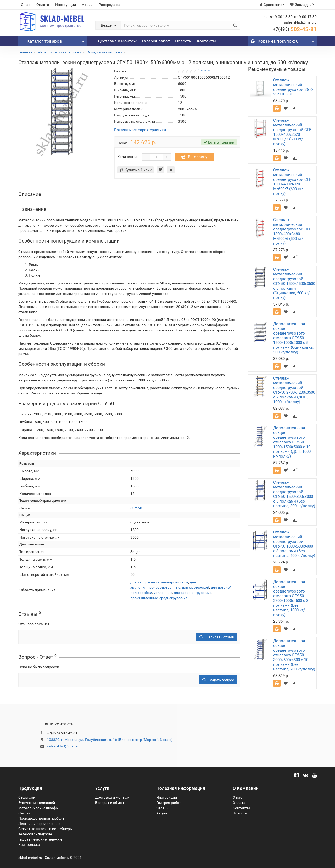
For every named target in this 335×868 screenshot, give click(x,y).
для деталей (221, 587)
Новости (183, 41)
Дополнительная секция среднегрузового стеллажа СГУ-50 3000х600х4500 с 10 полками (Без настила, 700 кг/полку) (294, 655)
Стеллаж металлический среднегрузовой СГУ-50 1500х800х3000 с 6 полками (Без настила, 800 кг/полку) (294, 494)
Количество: (128, 157)
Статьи (162, 808)
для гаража (184, 593)
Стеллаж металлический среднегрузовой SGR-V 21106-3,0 (293, 87)
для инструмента (145, 582)
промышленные (144, 598)
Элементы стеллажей (37, 803)
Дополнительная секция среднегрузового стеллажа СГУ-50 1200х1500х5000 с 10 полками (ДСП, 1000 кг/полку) (292, 442)
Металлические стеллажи (60, 52)
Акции (87, 5)
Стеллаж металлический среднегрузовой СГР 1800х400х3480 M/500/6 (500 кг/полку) (292, 232)
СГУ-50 (136, 508)
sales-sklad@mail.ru (63, 746)
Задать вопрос (218, 680)
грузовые (203, 593)
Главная (25, 52)
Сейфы (24, 813)
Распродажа (110, 5)
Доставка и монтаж (117, 41)
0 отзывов (205, 70)
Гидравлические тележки (40, 839)
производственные (164, 587)
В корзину (194, 157)
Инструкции (66, 5)
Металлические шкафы (38, 808)
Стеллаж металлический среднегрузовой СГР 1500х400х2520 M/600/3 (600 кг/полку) (292, 132)
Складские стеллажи (105, 52)
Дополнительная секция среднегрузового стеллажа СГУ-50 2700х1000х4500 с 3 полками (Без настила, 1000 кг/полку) (291, 598)
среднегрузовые (173, 598)
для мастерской (196, 587)
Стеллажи (27, 797)
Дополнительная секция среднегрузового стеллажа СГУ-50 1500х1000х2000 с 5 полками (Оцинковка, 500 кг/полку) (293, 338)
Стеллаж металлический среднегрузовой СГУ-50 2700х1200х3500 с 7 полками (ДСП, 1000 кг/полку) (294, 390)
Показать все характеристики (140, 130)
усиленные (163, 593)
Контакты (206, 41)
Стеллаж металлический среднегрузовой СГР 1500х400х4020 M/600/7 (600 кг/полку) (292, 182)
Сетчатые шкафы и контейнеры (46, 829)
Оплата (43, 5)
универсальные (175, 582)
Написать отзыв (217, 637)
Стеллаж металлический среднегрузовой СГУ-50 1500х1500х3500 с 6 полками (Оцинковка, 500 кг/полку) (294, 284)
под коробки (141, 593)
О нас (26, 5)
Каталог (53, 40)
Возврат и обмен (109, 803)
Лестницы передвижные (39, 824)
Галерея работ (156, 41)
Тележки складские (35, 834)
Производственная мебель (41, 818)
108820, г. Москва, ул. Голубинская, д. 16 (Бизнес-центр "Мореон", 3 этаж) (110, 740)
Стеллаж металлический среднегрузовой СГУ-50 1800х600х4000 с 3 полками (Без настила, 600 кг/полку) (294, 544)
